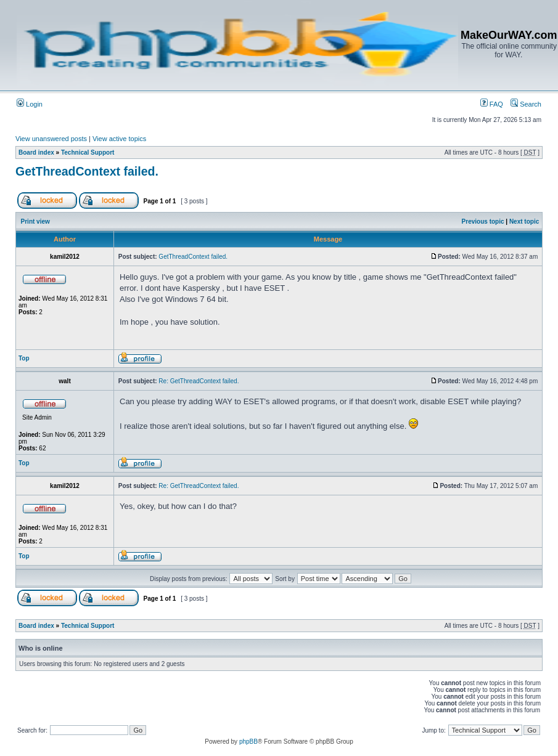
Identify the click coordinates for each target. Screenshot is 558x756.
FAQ (492, 104)
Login (30, 104)
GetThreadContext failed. (87, 171)
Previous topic (483, 222)
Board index (36, 152)
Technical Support (88, 152)
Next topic (524, 222)
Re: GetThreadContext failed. (199, 381)
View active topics (119, 139)
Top (24, 358)
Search (526, 104)
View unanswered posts (51, 139)
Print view (35, 222)
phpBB (248, 742)
